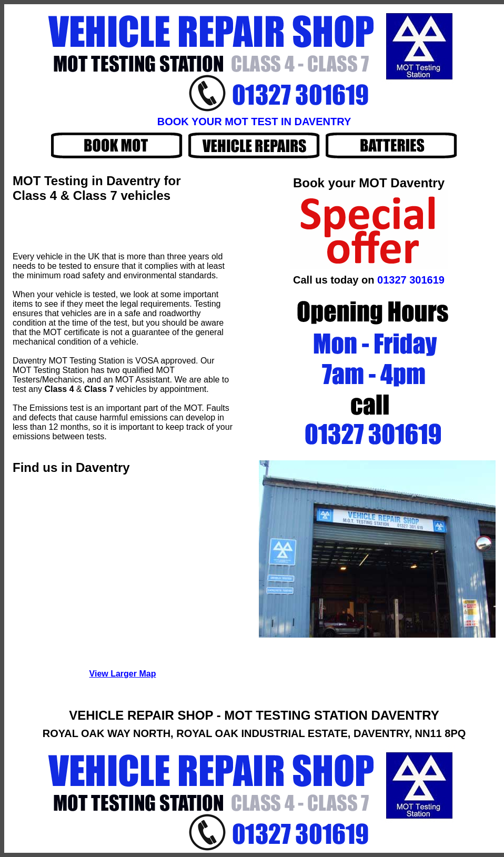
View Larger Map (123, 674)
